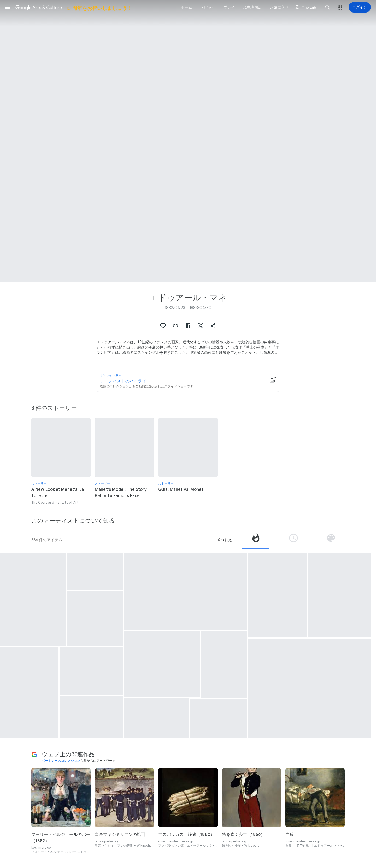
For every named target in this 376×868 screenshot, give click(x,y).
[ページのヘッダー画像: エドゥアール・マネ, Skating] (188, 141)
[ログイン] (360, 7)
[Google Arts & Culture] (73, 7)
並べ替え (224, 540)
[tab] (256, 540)
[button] (7, 7)
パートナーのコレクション (61, 761)
